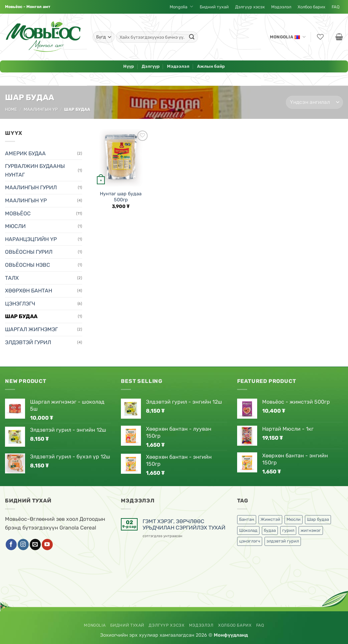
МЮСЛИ (15, 226)
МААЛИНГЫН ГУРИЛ (31, 187)
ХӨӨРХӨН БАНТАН (29, 291)
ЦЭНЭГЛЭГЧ (20, 304)
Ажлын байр (211, 66)
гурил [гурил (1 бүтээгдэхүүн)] (288, 530)
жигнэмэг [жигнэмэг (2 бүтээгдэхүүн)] (311, 530)
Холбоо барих (311, 7)
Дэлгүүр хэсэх (250, 7)
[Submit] (192, 37)
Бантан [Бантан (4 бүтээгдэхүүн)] (247, 519)
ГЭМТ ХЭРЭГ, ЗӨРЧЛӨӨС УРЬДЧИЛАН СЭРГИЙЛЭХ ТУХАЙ (184, 524)
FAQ (336, 7)
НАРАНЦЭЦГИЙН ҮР (31, 239)
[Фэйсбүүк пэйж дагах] (11, 545)
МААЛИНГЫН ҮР (41, 109)
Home (11, 109)
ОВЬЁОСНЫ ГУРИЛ (29, 252)
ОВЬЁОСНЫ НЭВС (28, 265)
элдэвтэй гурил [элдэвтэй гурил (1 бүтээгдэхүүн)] (283, 541)
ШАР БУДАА (21, 316)
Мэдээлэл (281, 7)
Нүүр (129, 66)
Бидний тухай (214, 7)
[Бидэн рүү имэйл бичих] (35, 545)
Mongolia (181, 7)
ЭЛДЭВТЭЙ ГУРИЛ (28, 342)
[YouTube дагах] (47, 545)
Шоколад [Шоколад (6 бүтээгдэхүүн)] (248, 530)
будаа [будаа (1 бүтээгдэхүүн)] (270, 530)
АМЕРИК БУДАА (25, 153)
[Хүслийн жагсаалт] (320, 37)
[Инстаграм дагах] (23, 545)
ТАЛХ (12, 278)
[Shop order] (314, 102)
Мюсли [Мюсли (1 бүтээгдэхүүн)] (294, 519)
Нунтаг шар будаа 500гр (121, 197)
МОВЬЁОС (18, 213)
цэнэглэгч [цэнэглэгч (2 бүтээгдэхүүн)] (250, 541)
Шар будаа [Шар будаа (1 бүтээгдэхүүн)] (318, 519)
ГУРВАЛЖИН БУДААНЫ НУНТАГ (35, 170)
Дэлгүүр (151, 66)
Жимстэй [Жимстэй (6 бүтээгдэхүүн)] (270, 519)
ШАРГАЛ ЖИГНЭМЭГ (31, 329)
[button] (338, 37)
